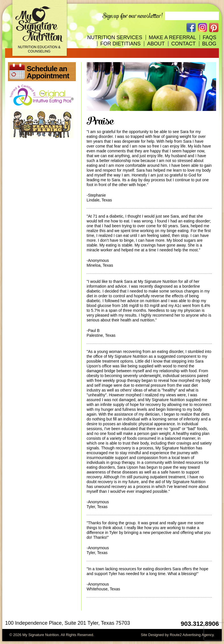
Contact (183, 44)
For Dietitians (120, 44)
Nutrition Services (115, 37)
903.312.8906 (200, 624)
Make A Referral (172, 37)
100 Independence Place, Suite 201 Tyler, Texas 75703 (68, 623)
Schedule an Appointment (48, 72)
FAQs (210, 37)
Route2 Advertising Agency (192, 635)
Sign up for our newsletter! (133, 16)
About (156, 44)
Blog (209, 44)
